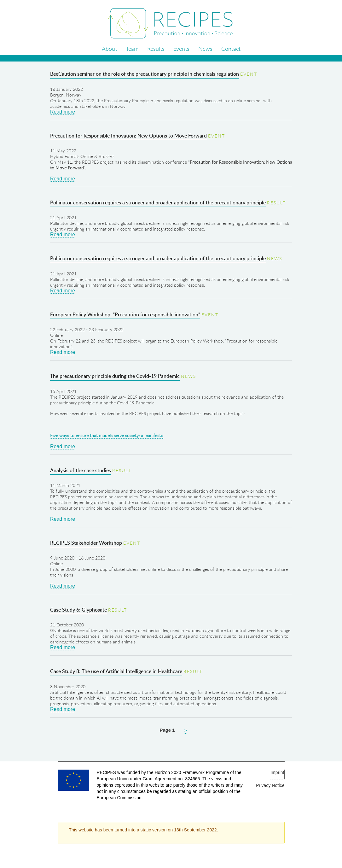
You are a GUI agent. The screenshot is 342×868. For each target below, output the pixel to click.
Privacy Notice (270, 786)
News (205, 49)
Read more (63, 112)
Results (156, 49)
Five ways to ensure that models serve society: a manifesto (107, 435)
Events (181, 49)
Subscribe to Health (3, 745)
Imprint (277, 773)
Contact (231, 49)
